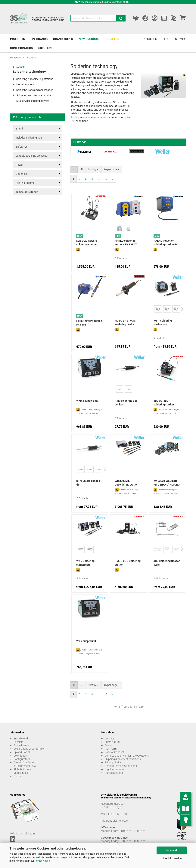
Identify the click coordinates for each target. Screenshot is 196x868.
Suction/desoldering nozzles (33, 101)
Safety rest (22, 147)
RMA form (111, 749)
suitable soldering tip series (31, 156)
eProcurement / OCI (25, 766)
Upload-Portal (22, 752)
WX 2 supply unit (86, 641)
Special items (21, 745)
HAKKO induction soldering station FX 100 (166, 243)
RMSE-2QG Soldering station (128, 563)
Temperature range (27, 192)
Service (181, 39)
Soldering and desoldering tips (34, 95)
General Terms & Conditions (121, 766)
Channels (21, 174)
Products (17, 39)
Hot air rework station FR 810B (89, 323)
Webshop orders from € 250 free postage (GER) (104, 2)
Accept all (172, 850)
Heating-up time (25, 183)
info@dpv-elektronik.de (114, 821)
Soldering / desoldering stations (35, 79)
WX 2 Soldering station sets (85, 563)
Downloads (20, 756)
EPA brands (39, 39)
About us (150, 39)
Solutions (46, 48)
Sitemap (18, 776)
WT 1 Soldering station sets (163, 323)
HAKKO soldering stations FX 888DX (126, 243)
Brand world (63, 39)
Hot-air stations (25, 84)
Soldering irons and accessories (35, 90)
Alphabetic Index (23, 769)
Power (20, 165)
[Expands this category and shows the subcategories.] (13, 79)
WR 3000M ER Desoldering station (127, 483)
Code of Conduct (114, 752)
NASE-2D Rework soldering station (87, 243)
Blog (166, 39)
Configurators (21, 48)
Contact (109, 739)
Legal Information (115, 769)
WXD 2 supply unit (87, 401)
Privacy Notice (42, 861)
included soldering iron (29, 138)
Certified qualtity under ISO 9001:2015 (127, 756)
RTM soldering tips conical (126, 403)
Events (109, 745)
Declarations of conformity (29, 749)
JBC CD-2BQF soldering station (164, 403)
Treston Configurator (26, 762)
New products (89, 39)
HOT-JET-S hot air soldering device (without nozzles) (126, 323)
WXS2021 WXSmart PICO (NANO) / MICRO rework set (167, 483)
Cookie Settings (114, 773)
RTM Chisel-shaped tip (88, 483)
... (99, 179)
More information (172, 858)
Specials (112, 39)
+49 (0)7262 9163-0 (118, 814)
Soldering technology (29, 72)
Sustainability (113, 742)
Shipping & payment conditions (123, 759)
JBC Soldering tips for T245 (167, 563)
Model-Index (21, 773)
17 (106, 179)
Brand (19, 129)
